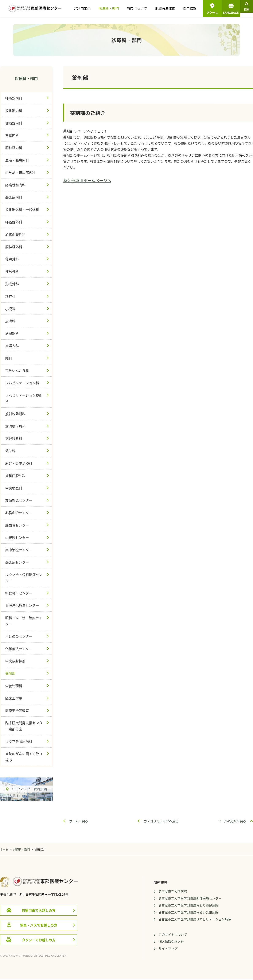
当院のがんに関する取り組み (24, 757)
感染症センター (17, 562)
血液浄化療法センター (22, 605)
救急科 (10, 451)
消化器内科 (14, 111)
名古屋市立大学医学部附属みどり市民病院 (201, 906)
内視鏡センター (17, 537)
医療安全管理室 (17, 711)
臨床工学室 (14, 698)
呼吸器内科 (14, 98)
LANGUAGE (225, 10)
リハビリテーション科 (22, 383)
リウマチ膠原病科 (19, 741)
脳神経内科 (14, 148)
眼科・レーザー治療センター (24, 621)
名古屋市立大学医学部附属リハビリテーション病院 (208, 921)
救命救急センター (19, 500)
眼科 (9, 358)
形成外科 (12, 284)
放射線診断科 (15, 414)
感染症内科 (14, 197)
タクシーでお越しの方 (39, 940)
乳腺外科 (12, 259)
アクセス (206, 13)
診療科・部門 (110, 8)
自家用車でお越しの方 (39, 910)
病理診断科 (14, 438)
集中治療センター (19, 550)
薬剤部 (10, 673)
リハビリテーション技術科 (24, 398)
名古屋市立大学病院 (184, 892)
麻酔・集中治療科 (19, 463)
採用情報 (184, 8)
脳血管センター (17, 525)
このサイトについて (184, 937)
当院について (136, 8)
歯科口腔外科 (15, 476)
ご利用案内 (86, 8)
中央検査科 (14, 488)
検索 (244, 10)
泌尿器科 (12, 333)
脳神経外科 (14, 247)
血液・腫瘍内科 (17, 160)
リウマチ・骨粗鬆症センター (24, 578)
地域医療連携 (161, 8)
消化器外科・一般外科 (22, 209)
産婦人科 (12, 346)
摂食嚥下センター (19, 593)
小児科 (10, 309)
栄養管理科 (14, 686)
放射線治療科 (15, 426)
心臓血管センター (19, 513)
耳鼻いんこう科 (17, 371)
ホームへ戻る (79, 821)
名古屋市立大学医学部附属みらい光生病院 (201, 914)
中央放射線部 (15, 661)
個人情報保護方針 (183, 944)
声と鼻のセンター (19, 636)
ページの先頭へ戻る (232, 821)
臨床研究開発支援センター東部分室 (24, 726)
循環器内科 (14, 123)
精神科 (10, 296)
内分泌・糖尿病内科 (20, 172)
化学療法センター (19, 649)
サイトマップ (179, 951)
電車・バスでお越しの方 (39, 925)
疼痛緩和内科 (15, 185)
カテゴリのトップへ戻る (161, 821)
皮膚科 (10, 321)
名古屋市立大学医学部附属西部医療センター (203, 899)
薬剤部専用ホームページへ (87, 180)
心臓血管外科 (15, 234)
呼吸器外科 (14, 222)
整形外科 (12, 271)
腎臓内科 (12, 135)
